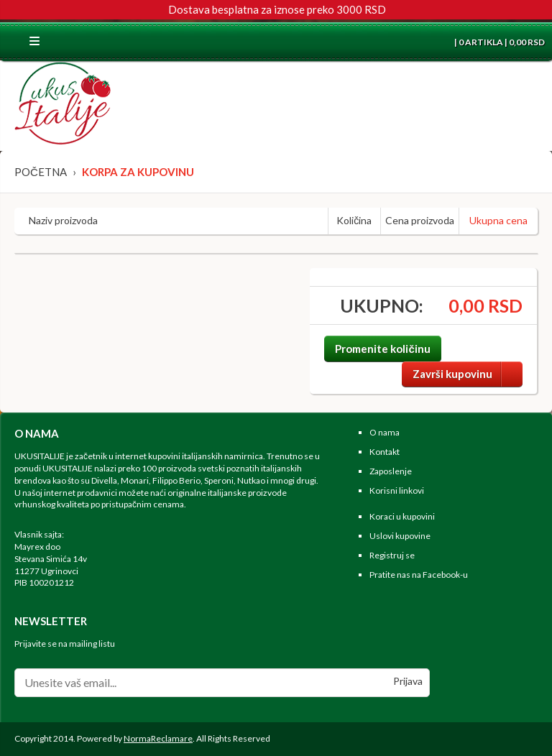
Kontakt (385, 452)
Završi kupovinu (468, 374)
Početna (41, 172)
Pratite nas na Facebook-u (419, 575)
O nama (385, 432)
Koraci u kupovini (402, 516)
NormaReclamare (158, 738)
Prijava (408, 681)
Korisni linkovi (397, 490)
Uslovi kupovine (400, 536)
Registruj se (392, 555)
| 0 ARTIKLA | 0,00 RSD (499, 42)
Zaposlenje (391, 471)
